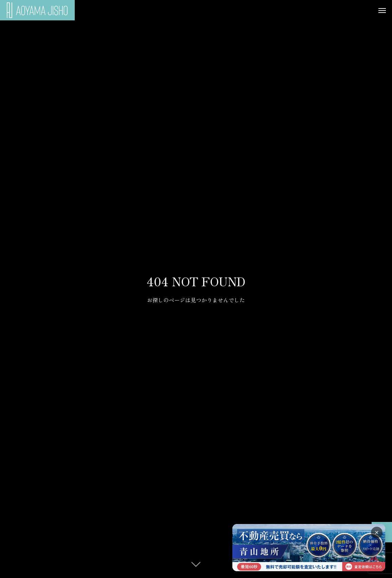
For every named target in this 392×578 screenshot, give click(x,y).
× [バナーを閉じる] (377, 532)
